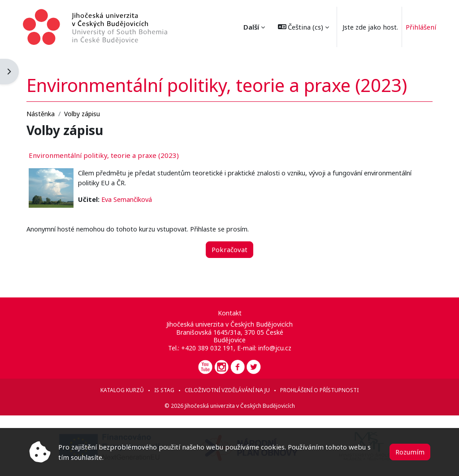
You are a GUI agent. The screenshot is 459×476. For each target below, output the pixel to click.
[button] (297, 27)
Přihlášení (415, 27)
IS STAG (164, 390)
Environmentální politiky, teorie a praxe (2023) (116, 147)
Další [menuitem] (245, 27)
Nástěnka (53, 106)
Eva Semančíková (141, 192)
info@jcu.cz (274, 348)
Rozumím (410, 452)
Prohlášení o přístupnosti (319, 390)
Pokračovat (229, 242)
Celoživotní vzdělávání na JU (227, 390)
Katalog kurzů (122, 390)
